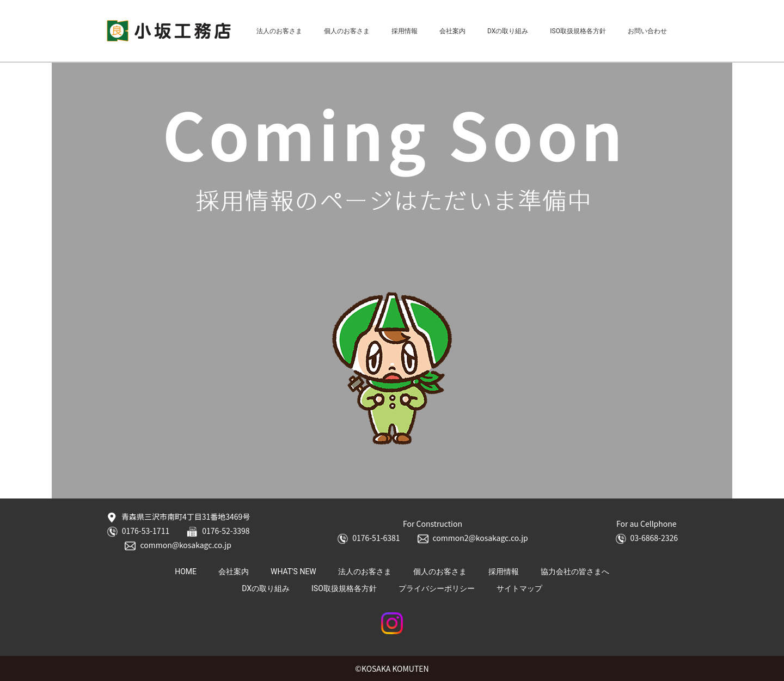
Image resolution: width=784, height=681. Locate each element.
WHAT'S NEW (293, 571)
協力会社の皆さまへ (575, 571)
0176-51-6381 (368, 538)
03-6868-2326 (647, 538)
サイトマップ (519, 588)
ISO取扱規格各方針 (578, 31)
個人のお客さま (347, 31)
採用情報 (405, 31)
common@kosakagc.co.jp (178, 545)
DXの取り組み (508, 31)
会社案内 (452, 31)
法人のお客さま (279, 31)
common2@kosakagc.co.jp (473, 538)
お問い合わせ (647, 31)
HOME (186, 571)
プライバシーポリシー (437, 588)
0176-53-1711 (138, 531)
